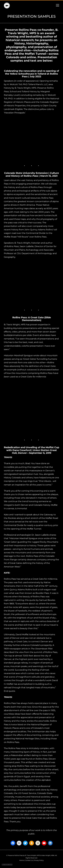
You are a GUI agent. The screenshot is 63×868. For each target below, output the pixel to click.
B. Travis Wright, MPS (33, 855)
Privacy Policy (39, 860)
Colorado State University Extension (26, 173)
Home (22, 860)
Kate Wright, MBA (48, 855)
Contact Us (29, 860)
